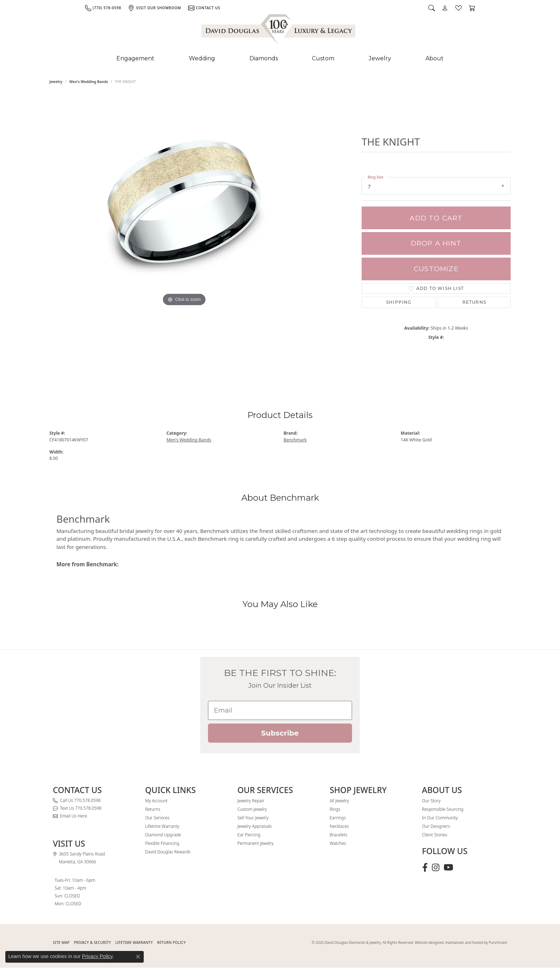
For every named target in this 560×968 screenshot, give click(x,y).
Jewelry (380, 58)
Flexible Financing (162, 843)
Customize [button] (436, 269)
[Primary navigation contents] (280, 59)
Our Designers (436, 826)
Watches (338, 843)
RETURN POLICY (172, 942)
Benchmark (295, 440)
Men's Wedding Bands (89, 82)
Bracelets (339, 835)
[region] (184, 237)
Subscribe (280, 733)
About (435, 58)
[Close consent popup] (138, 957)
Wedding (202, 58)
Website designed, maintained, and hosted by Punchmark (461, 942)
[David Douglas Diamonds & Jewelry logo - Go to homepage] (279, 31)
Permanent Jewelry (256, 843)
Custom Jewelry (252, 809)
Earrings (338, 818)
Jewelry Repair (251, 801)
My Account (156, 801)
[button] (432, 8)
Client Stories (435, 835)
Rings (335, 809)
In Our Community (440, 818)
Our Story (431, 801)
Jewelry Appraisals (255, 826)
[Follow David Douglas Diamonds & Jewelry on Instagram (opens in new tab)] (436, 868)
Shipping (399, 302)
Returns (474, 302)
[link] (103, 8)
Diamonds (264, 58)
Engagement (135, 58)
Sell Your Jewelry (253, 818)
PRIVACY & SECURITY (92, 942)
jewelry (56, 82)
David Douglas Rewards (168, 852)
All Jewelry (339, 801)
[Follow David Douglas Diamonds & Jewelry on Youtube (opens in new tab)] (448, 868)
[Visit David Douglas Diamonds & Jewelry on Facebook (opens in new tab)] (425, 868)
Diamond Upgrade (163, 835)
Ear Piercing (249, 835)
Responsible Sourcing (443, 809)
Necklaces (339, 826)
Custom (323, 58)
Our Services (157, 818)
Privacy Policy (97, 956)
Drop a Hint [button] (436, 243)
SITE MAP (61, 942)
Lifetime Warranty (162, 826)
